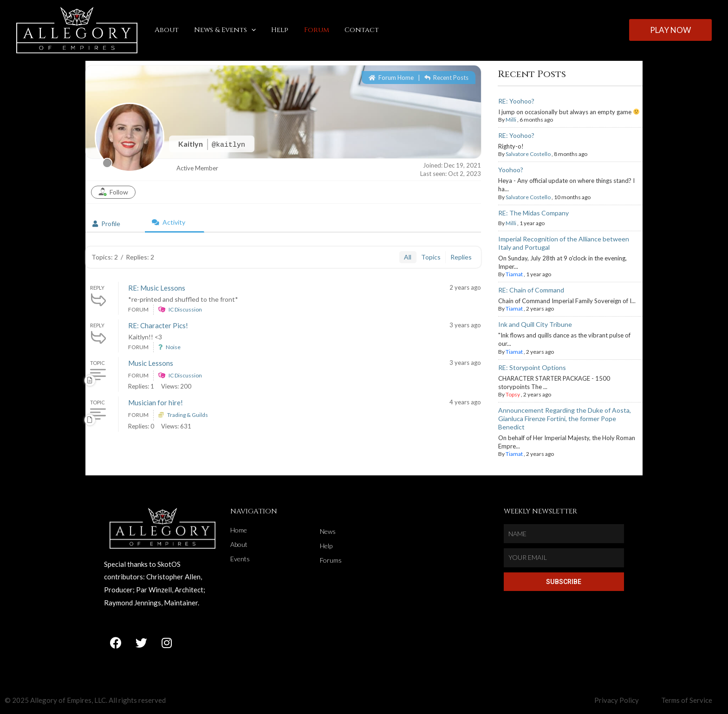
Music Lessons (151, 363)
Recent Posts (446, 78)
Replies (461, 257)
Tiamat (514, 274)
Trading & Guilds (188, 415)
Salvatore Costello (528, 154)
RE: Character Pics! (158, 325)
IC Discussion (185, 309)
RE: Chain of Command (531, 290)
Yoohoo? (511, 170)
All (408, 257)
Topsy (513, 394)
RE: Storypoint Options (532, 367)
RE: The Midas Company (533, 213)
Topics (431, 257)
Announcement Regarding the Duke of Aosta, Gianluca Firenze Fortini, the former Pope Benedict (565, 419)
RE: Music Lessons (157, 288)
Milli (511, 120)
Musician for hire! (156, 402)
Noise (173, 347)
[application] (249, 30)
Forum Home (391, 78)
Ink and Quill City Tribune (535, 324)
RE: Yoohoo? (516, 101)
